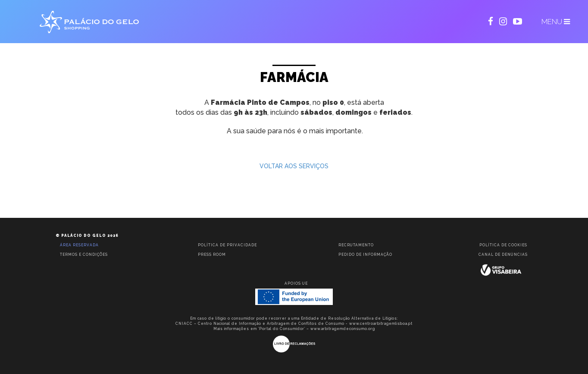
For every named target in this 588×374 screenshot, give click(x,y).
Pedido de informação (365, 255)
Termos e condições (84, 255)
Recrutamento (356, 245)
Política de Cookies (503, 245)
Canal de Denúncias (503, 255)
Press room (212, 255)
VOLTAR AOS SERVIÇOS (294, 166)
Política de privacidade (227, 245)
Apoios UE (296, 283)
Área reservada (79, 245)
